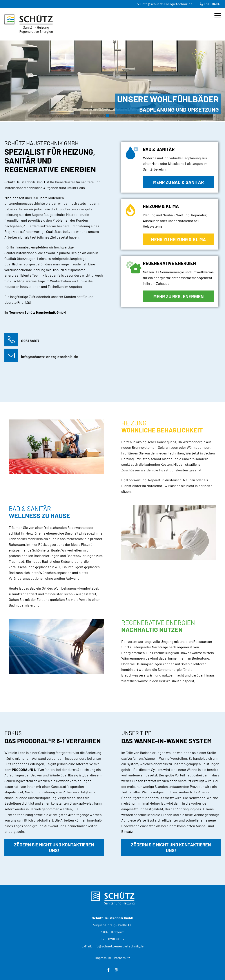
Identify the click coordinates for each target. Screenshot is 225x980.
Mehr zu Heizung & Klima (178, 239)
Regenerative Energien (118, 115)
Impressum (103, 958)
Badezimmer (108, 115)
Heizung (113, 115)
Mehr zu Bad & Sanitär (179, 182)
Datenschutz (121, 958)
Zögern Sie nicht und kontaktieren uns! (54, 847)
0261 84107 (210, 4)
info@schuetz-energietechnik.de (165, 4)
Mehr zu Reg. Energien (179, 296)
